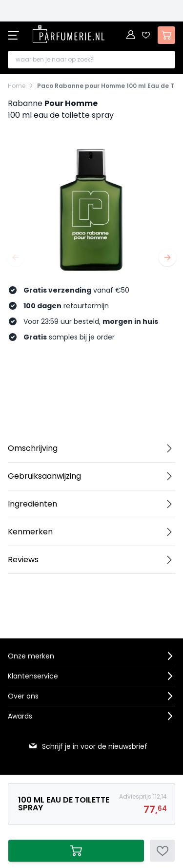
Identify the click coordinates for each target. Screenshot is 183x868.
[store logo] (68, 34)
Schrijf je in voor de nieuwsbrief (88, 746)
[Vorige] (16, 257)
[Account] (131, 35)
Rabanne (25, 103)
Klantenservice (33, 676)
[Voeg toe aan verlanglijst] (162, 851)
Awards (20, 716)
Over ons (23, 696)
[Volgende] (167, 257)
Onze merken (31, 656)
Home (17, 86)
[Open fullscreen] (91, 209)
